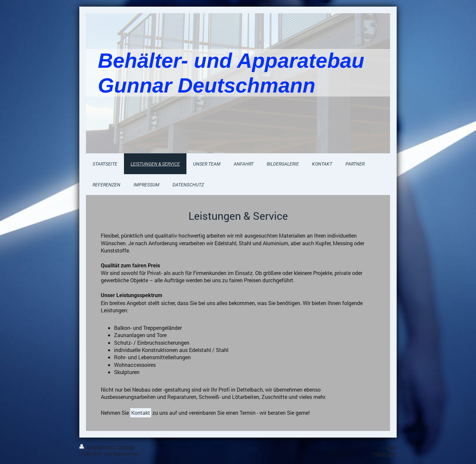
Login (391, 447)
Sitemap (126, 447)
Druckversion (97, 447)
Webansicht (384, 454)
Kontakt (141, 413)
